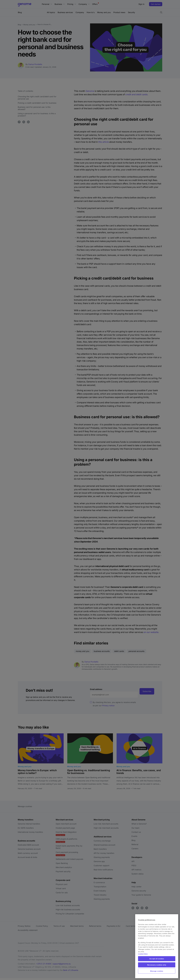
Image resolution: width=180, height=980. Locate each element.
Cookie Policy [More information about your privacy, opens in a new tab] (143, 954)
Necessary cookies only (157, 965)
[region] (157, 946)
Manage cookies (157, 971)
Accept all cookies (157, 959)
